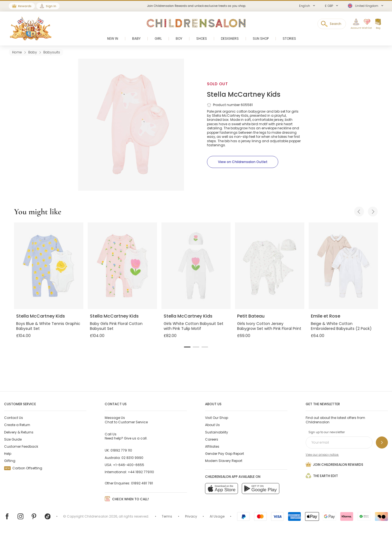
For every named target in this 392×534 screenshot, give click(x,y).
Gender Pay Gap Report (225, 454)
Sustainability (217, 432)
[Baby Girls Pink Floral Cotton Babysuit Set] (122, 266)
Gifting (10, 461)
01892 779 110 (121, 450)
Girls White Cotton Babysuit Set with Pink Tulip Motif (194, 326)
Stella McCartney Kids (244, 94)
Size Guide (13, 439)
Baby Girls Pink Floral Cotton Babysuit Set (116, 326)
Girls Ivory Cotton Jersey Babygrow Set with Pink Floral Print (269, 326)
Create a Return (17, 425)
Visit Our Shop (217, 418)
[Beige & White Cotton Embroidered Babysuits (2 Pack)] (343, 266)
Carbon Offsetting (23, 468)
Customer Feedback (21, 446)
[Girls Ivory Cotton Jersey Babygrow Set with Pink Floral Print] (270, 266)
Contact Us (14, 418)
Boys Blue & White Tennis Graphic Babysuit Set (48, 326)
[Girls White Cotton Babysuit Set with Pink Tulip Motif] (196, 266)
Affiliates (212, 446)
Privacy (191, 516)
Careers (212, 439)
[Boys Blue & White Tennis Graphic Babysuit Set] (49, 266)
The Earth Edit (322, 476)
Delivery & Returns (19, 432)
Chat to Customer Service (126, 420)
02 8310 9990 (132, 458)
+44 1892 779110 (141, 472)
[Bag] (378, 24)
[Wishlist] (365, 24)
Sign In (51, 6)
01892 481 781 (142, 483)
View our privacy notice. (322, 455)
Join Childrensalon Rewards (334, 464)
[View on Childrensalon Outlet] (243, 162)
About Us (212, 425)
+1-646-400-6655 (129, 465)
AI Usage (217, 516)
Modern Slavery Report (224, 461)
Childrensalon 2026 (101, 516)
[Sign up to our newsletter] (382, 442)
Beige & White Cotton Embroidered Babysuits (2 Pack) (341, 326)
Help (8, 454)
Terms (167, 516)
